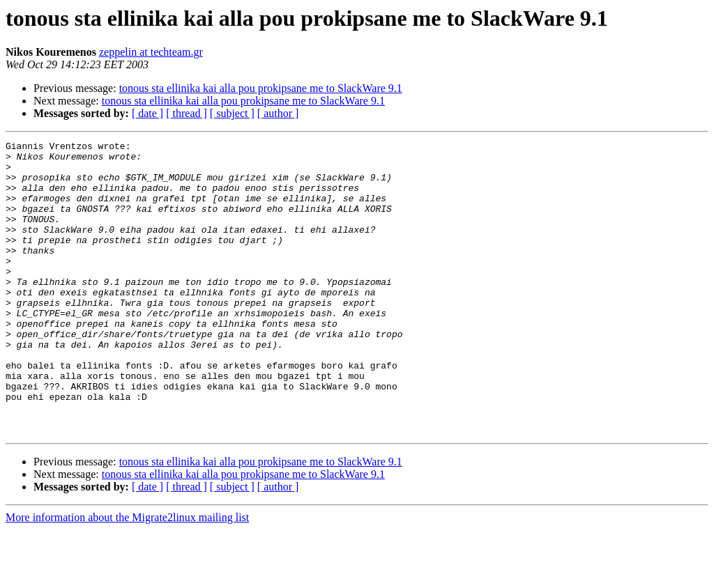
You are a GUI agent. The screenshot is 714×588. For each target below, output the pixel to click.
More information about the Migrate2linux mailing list (127, 576)
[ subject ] (232, 113)
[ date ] (147, 113)
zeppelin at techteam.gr (151, 52)
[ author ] (278, 113)
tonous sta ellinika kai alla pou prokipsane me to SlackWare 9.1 (261, 88)
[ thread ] (187, 113)
